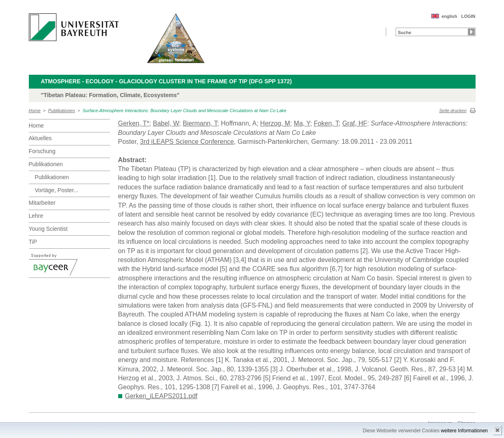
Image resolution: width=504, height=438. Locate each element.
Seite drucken (453, 111)
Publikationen (62, 111)
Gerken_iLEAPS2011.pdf (161, 396)
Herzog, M (275, 123)
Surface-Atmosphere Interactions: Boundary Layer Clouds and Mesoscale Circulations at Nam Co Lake (184, 111)
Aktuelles (40, 138)
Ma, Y (302, 123)
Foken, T (326, 123)
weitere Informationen (464, 431)
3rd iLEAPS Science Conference (187, 142)
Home (35, 111)
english (449, 16)
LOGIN (468, 16)
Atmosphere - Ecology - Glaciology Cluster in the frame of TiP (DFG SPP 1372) (167, 81)
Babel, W (166, 123)
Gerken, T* (134, 123)
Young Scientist (48, 229)
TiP (33, 242)
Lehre (36, 216)
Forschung (42, 151)
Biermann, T (200, 123)
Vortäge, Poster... (57, 190)
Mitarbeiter (42, 203)
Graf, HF (355, 123)
